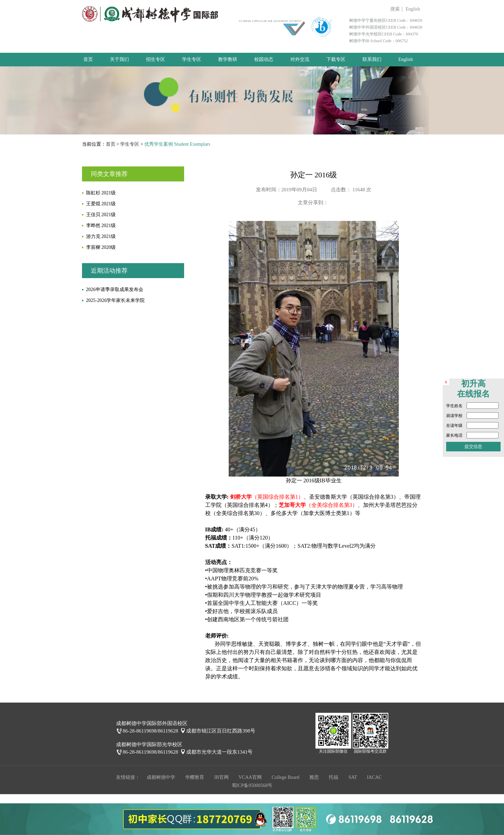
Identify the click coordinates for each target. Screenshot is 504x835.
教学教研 (228, 59)
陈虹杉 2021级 (101, 193)
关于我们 (119, 59)
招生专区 (156, 59)
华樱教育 (195, 777)
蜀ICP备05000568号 (252, 786)
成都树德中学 (161, 777)
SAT (353, 777)
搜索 (395, 9)
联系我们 (372, 59)
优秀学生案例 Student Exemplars (177, 144)
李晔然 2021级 (101, 226)
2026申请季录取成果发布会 (115, 290)
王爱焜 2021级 (101, 204)
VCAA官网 (250, 777)
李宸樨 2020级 (101, 247)
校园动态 (264, 59)
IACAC (374, 777)
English (413, 9)
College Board (285, 777)
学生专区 (192, 59)
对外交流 (300, 59)
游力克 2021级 (101, 236)
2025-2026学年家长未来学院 (116, 300)
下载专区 (336, 59)
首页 (88, 59)
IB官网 (222, 777)
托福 (334, 777)
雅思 (314, 777)
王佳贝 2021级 (101, 215)
